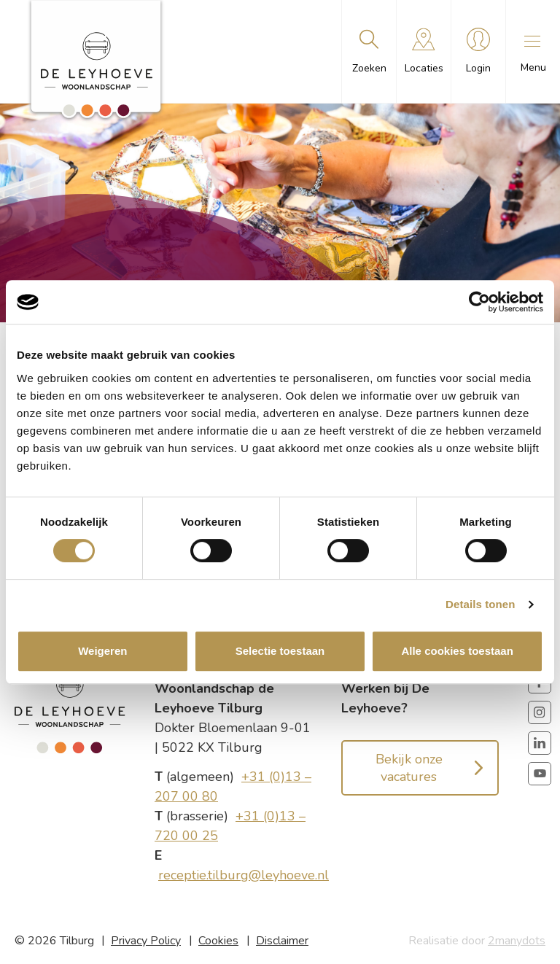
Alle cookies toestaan (457, 651)
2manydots (517, 941)
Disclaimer (282, 941)
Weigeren (102, 651)
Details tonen (480, 604)
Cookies (218, 941)
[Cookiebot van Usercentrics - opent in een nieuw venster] (479, 302)
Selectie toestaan (280, 651)
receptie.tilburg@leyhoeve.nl (244, 875)
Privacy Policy (146, 941)
